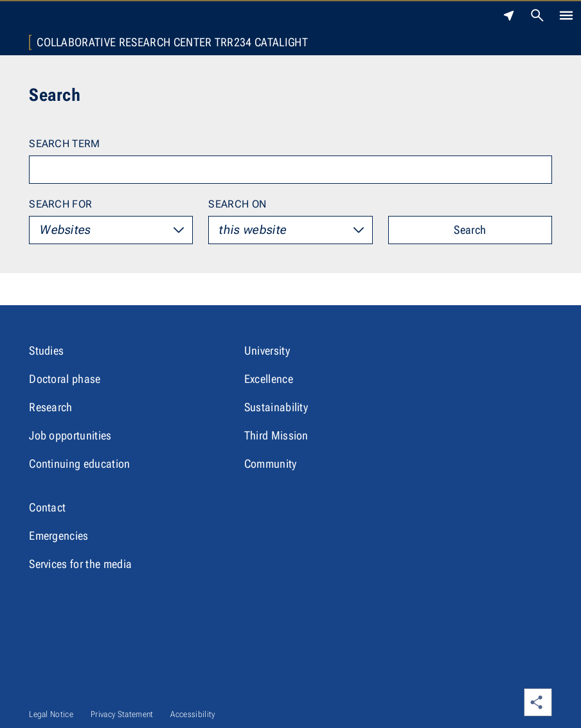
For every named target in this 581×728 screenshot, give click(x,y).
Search (470, 230)
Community (271, 464)
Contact (47, 507)
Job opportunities (70, 435)
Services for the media (80, 564)
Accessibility (192, 714)
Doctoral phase (65, 379)
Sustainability (276, 407)
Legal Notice (51, 714)
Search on (237, 204)
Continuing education (79, 464)
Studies (46, 351)
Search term (65, 144)
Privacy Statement (122, 714)
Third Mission (276, 435)
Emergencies (59, 536)
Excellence (269, 379)
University (267, 351)
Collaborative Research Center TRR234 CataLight (172, 42)
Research (51, 407)
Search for (60, 204)
